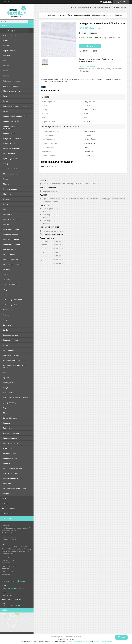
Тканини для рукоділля (13, 300)
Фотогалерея (7, 514)
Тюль (5, 295)
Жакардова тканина (12, 91)
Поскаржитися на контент (83, 642)
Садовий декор (10, 453)
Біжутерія (7, 483)
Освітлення (8, 448)
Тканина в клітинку (11, 285)
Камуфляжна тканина (12, 139)
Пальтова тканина (11, 229)
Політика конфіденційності (103, 642)
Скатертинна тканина (12, 264)
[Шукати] (31, 21)
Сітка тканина (9, 254)
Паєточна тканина (11, 219)
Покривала (8, 493)
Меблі (6, 413)
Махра (6, 184)
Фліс (5, 320)
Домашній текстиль (11, 433)
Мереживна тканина (12, 149)
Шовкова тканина (11, 335)
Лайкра (6, 164)
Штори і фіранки (10, 418)
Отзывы (5, 504)
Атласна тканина (10, 36)
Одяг (5, 408)
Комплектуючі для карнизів (15, 106)
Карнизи (7, 423)
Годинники (8, 428)
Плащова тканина (11, 234)
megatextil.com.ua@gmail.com (13, 588)
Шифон (6, 330)
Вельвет (7, 56)
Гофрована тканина (11, 81)
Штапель (7, 325)
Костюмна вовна (10, 134)
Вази (5, 373)
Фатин (6, 315)
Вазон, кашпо (9, 383)
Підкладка (7, 214)
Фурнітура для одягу (12, 360)
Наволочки (8, 393)
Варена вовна (9, 51)
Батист (6, 46)
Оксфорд (7, 199)
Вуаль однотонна (10, 159)
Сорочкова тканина (11, 244)
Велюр (6, 61)
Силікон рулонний (11, 259)
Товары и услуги (8, 30)
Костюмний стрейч (11, 121)
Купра (6, 101)
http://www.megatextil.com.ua (13, 581)
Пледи (6, 388)
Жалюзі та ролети (11, 473)
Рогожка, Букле (9, 249)
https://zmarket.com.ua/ (11, 605)
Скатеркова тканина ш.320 (79, 15)
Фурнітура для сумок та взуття (16, 488)
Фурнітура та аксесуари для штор (15, 366)
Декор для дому (10, 403)
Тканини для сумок (11, 305)
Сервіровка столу (10, 458)
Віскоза (6, 66)
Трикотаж (7, 280)
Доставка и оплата (9, 509)
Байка (6, 41)
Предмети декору (11, 443)
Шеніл (6, 204)
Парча (6, 209)
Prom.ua (78, 637)
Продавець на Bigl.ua (66, 639)
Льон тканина (9, 154)
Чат (121, 637)
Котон (6, 111)
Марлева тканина (11, 174)
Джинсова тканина (11, 86)
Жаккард (7, 194)
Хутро (6, 179)
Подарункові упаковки (13, 468)
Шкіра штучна (9, 144)
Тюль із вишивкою (11, 169)
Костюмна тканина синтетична (11, 127)
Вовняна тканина (10, 340)
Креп (5, 96)
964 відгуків (107, 2)
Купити (90, 46)
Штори (6, 345)
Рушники (7, 378)
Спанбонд (7, 270)
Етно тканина (9, 350)
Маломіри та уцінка (11, 355)
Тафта (6, 275)
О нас (4, 498)
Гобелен (7, 76)
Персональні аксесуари (13, 478)
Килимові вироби (10, 438)
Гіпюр (6, 71)
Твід (5, 290)
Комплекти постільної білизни (16, 398)
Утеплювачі (8, 310)
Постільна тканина (11, 239)
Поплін (6, 224)
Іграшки (6, 463)
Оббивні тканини (10, 189)
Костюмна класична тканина (15, 116)
